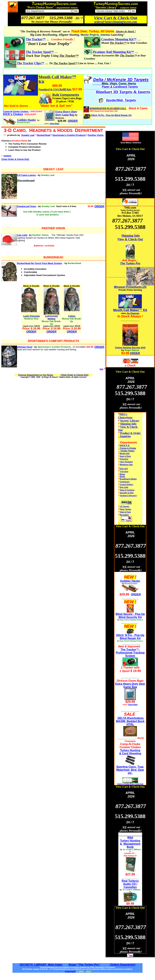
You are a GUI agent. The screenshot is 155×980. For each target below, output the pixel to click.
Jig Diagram (133, 313)
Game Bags (55, 124)
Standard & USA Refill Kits (55, 89)
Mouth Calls (125, 454)
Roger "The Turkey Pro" (85, 965)
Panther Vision (96, 135)
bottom (7, 156)
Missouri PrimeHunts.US (130, 287)
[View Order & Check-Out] (15, 159)
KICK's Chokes (13, 114)
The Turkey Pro (130, 263)
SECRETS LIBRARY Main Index (41, 965)
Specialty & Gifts (127, 493)
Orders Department (122, 965)
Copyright (70, 971)
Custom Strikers (126, 485)
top (101, 369)
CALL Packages (126, 462)
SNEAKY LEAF (53, 169)
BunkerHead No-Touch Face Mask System (39, 263)
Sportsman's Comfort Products (69, 135)
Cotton (72, 316)
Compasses (125, 482)
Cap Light (22, 235)
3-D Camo (124, 472)
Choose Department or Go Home (36, 375)
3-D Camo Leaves (26, 175)
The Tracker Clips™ (31, 63)
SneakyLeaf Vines (27, 206)
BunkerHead (44, 135)
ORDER (99, 206)
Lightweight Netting (51, 317)
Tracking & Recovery (128, 496)
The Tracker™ (36, 39)
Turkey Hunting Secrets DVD (130, 348)
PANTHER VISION (53, 228)
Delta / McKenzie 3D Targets (121, 80)
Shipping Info (131, 236)
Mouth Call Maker (126, 310)
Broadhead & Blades (128, 479)
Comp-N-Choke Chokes (16, 111)
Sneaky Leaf (28, 135)
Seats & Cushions (127, 490)
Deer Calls (124, 487)
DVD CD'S (124, 469)
